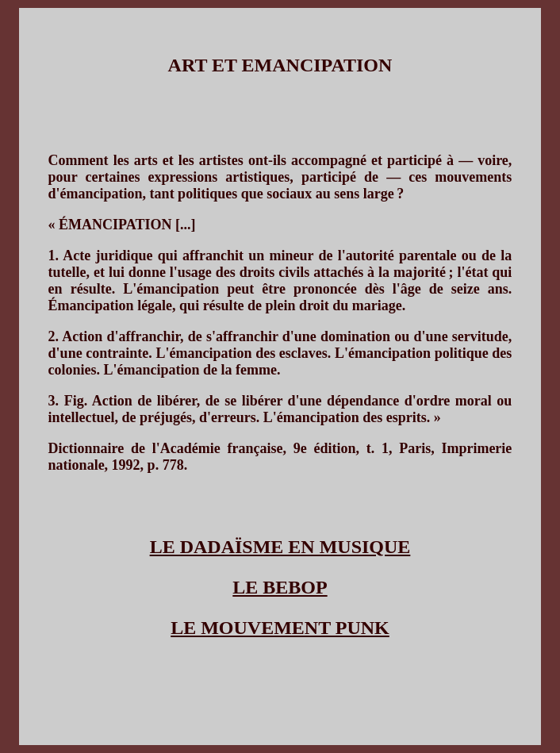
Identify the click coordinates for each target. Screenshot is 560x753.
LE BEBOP (280, 587)
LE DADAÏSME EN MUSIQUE (280, 547)
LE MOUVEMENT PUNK (280, 628)
